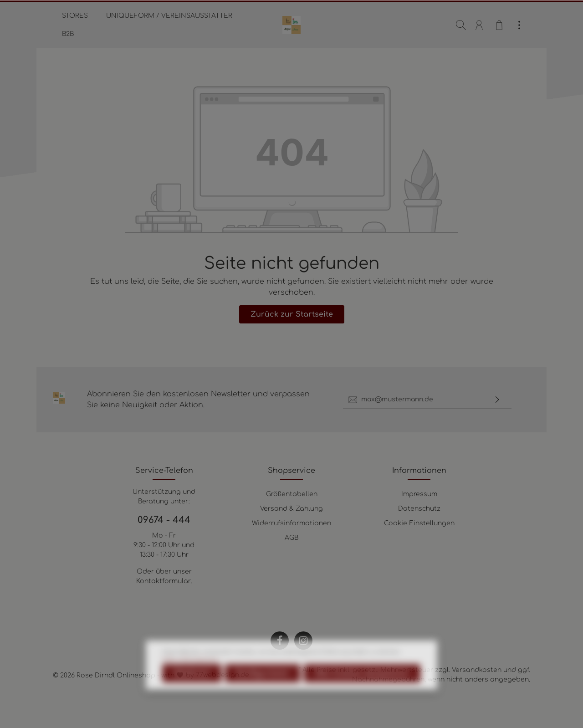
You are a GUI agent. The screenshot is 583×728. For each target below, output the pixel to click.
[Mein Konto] (479, 25)
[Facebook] (280, 641)
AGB (291, 538)
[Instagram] (303, 641)
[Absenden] (497, 400)
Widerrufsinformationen (291, 523)
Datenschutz (419, 509)
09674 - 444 (164, 520)
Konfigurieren (263, 696)
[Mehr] (519, 25)
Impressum (419, 494)
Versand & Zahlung (291, 509)
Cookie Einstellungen (419, 523)
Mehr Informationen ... (192, 682)
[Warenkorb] (499, 25)
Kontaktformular (164, 581)
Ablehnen (192, 696)
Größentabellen (292, 494)
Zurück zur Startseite (292, 314)
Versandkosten (477, 670)
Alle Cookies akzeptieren (362, 696)
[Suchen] (461, 25)
